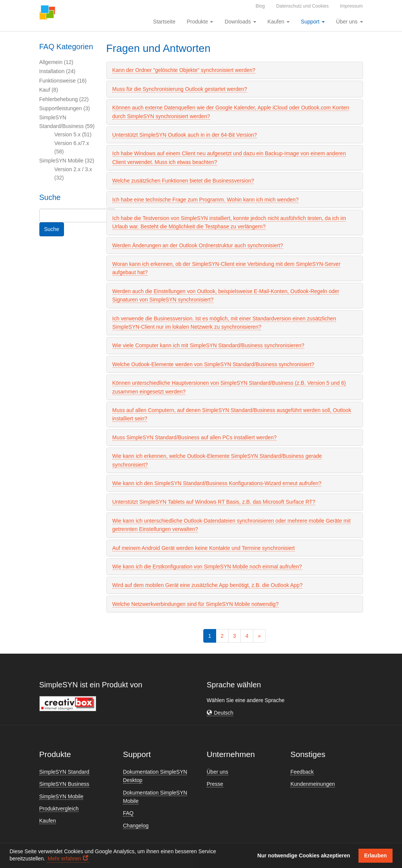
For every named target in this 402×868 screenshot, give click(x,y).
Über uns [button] (350, 22)
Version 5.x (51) (73, 134)
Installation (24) (58, 71)
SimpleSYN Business (64, 784)
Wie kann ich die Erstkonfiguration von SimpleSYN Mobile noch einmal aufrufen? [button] (207, 567)
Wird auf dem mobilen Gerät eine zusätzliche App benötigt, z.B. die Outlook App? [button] (208, 585)
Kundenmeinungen (313, 784)
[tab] (235, 70)
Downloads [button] (240, 22)
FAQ (128, 813)
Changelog (136, 826)
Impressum (351, 6)
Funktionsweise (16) (63, 81)
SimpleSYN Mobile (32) (67, 161)
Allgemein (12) (56, 62)
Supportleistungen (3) (65, 108)
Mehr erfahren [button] (64, 859)
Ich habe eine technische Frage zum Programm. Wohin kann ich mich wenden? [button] (206, 200)
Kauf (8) (49, 90)
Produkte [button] (200, 22)
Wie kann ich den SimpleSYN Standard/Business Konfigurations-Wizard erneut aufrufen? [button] (217, 483)
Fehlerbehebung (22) (64, 99)
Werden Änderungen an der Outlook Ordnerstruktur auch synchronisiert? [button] (198, 245)
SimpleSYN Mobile (62, 796)
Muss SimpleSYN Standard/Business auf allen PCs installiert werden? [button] (195, 437)
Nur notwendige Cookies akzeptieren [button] (304, 856)
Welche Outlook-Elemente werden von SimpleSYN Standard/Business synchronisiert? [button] (213, 364)
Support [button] (313, 22)
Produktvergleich (59, 809)
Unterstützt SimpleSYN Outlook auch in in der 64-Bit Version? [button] (185, 135)
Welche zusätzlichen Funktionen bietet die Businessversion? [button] (183, 181)
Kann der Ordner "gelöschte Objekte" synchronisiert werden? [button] (184, 70)
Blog (260, 6)
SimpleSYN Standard (64, 772)
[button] (220, 713)
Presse (215, 784)
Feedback (302, 772)
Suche (52, 229)
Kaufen (48, 821)
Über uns (217, 772)
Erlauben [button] (376, 856)
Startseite (164, 22)
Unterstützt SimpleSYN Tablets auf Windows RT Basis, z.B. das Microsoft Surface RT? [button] (214, 502)
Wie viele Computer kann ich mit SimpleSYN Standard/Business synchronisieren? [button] (208, 345)
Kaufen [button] (279, 22)
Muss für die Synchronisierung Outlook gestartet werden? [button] (180, 89)
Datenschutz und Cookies (303, 6)
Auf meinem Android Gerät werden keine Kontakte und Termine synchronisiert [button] (204, 548)
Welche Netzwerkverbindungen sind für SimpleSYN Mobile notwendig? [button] (196, 604)
